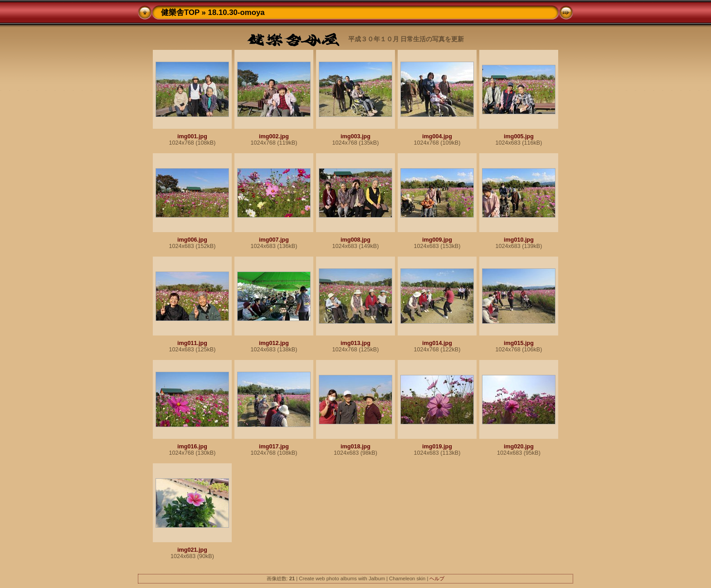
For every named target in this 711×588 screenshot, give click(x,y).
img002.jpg (274, 136)
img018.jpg (355, 447)
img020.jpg (519, 447)
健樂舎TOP (180, 12)
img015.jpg (519, 343)
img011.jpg (192, 343)
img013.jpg (355, 343)
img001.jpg (192, 136)
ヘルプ (437, 578)
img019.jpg (437, 447)
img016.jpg (192, 447)
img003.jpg (355, 136)
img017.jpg (274, 447)
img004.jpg (437, 136)
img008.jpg (355, 240)
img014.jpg (437, 343)
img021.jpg (192, 550)
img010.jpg (519, 240)
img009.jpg (437, 240)
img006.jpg (192, 240)
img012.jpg (274, 343)
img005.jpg (519, 136)
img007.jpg (274, 240)
